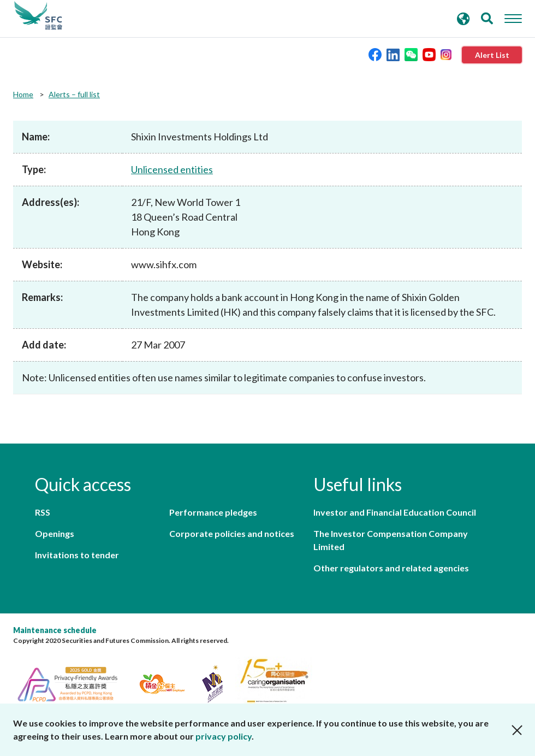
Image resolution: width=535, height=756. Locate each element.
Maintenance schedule (55, 630)
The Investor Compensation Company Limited (391, 540)
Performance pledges (213, 512)
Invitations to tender (77, 555)
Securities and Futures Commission (38, 16)
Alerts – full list (74, 94)
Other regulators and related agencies (391, 568)
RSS (43, 512)
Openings (55, 533)
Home (23, 94)
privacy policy (224, 736)
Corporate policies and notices (232, 533)
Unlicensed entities (172, 169)
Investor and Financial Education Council (395, 512)
